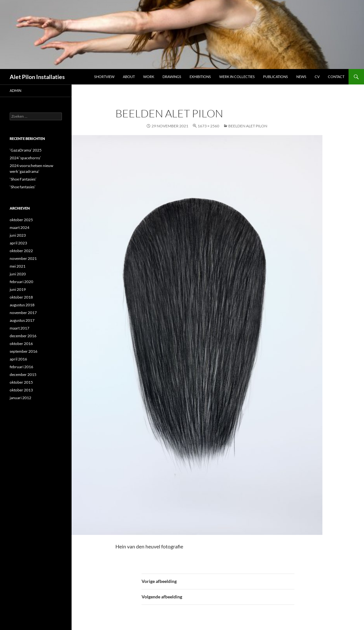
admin (15, 90)
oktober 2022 (21, 251)
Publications (275, 77)
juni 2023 (18, 235)
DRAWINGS (172, 77)
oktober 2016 (21, 344)
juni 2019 (18, 289)
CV (317, 77)
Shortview (104, 77)
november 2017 (23, 313)
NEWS (301, 77)
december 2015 (23, 374)
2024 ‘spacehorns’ (25, 158)
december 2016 (23, 336)
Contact (336, 77)
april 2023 (18, 243)
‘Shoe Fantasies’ (23, 179)
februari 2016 (21, 367)
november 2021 (23, 258)
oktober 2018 (21, 297)
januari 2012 (20, 398)
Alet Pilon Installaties (37, 77)
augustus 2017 (22, 320)
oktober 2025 (21, 220)
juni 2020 (18, 274)
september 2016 (24, 351)
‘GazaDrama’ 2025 (26, 150)
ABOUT (129, 77)
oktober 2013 (21, 390)
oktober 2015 (21, 382)
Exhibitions (200, 77)
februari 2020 (21, 282)
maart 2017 (20, 328)
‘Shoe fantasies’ (23, 187)
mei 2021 (18, 266)
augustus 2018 (22, 305)
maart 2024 (20, 227)
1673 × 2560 (208, 126)
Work (149, 77)
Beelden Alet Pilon (248, 126)
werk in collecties (237, 77)
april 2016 (18, 359)
